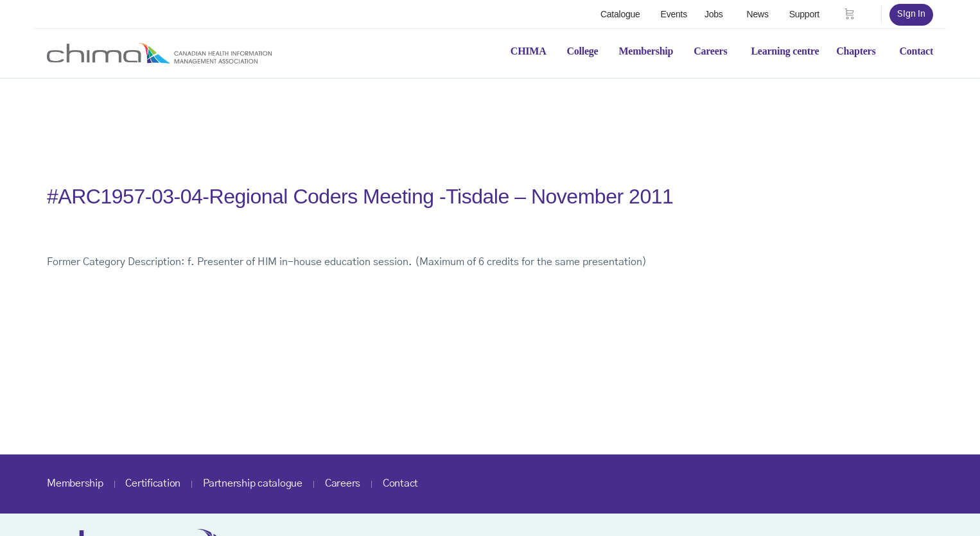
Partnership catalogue (253, 483)
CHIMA (529, 51)
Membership (646, 51)
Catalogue (620, 14)
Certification (153, 483)
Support (804, 14)
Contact (916, 51)
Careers (710, 51)
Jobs (714, 14)
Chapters (856, 51)
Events (674, 14)
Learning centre (785, 51)
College (583, 51)
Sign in (911, 14)
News (758, 14)
